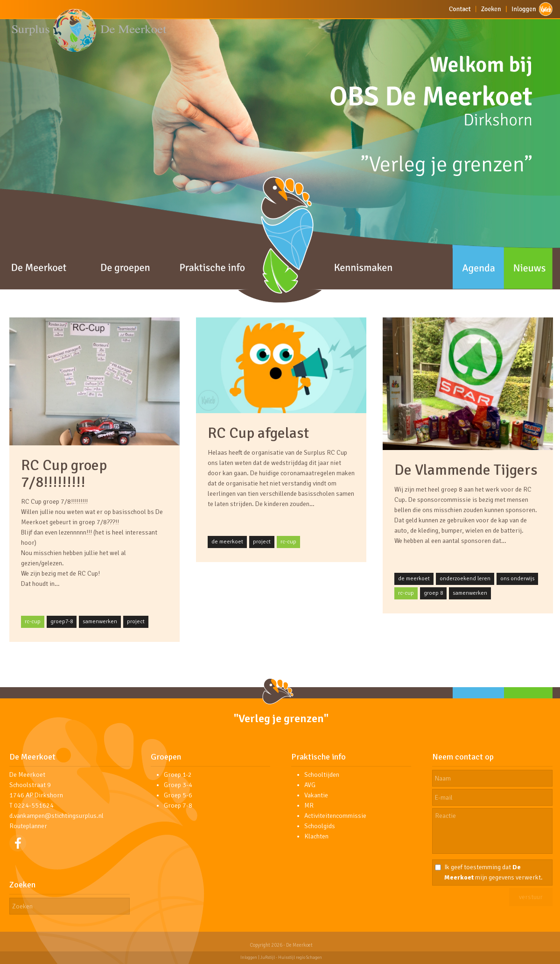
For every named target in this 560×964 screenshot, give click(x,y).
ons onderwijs (517, 579)
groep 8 (433, 593)
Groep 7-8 (178, 806)
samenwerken (100, 622)
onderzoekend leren (465, 579)
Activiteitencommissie (335, 816)
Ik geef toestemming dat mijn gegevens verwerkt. (493, 872)
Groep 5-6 (178, 795)
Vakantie (316, 795)
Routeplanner (28, 826)
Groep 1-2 (178, 775)
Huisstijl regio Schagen (300, 958)
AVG (310, 785)
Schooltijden (322, 775)
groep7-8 (62, 622)
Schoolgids (320, 826)
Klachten (316, 836)
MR (309, 806)
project (136, 622)
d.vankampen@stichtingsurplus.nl (56, 816)
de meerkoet (227, 542)
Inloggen (249, 958)
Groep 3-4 (178, 785)
